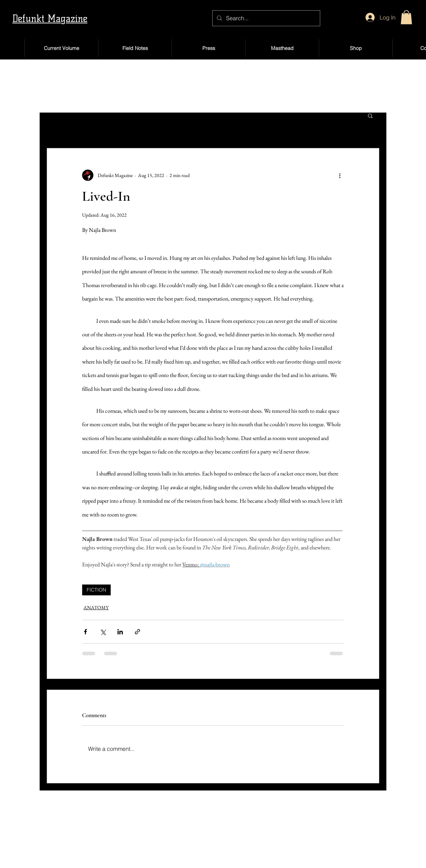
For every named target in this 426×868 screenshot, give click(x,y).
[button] (406, 17)
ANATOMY (96, 607)
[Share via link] (137, 632)
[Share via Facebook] (85, 632)
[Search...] (266, 18)
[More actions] (340, 175)
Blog (187, 853)
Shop (187, 838)
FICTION (96, 590)
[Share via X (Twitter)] (103, 632)
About (49, 853)
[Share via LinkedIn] (120, 632)
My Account (270, 838)
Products (266, 853)
